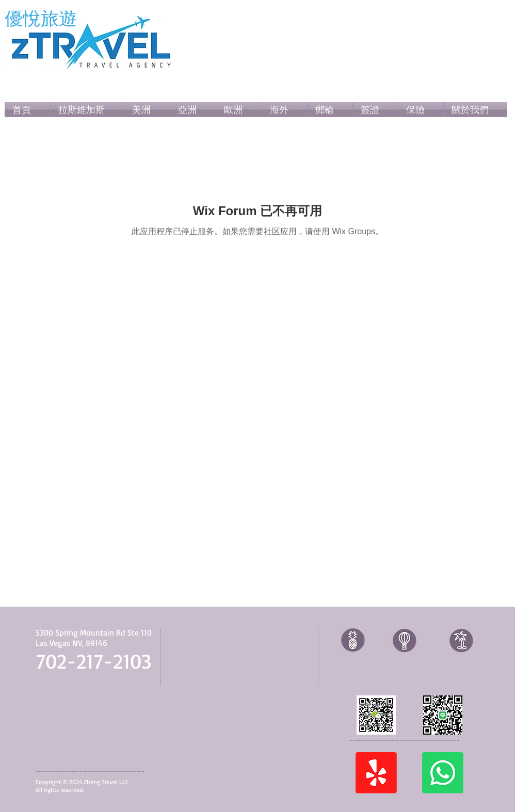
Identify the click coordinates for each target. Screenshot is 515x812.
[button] (147, 110)
